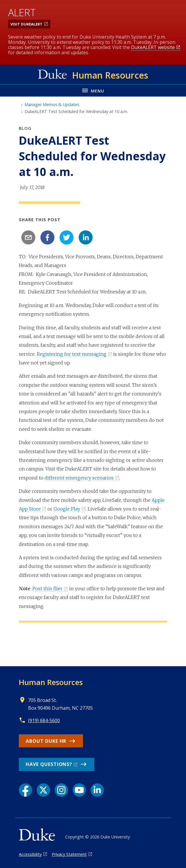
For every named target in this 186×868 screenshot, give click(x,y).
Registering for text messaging (72, 354)
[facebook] (47, 237)
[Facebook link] (25, 790)
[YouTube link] (79, 790)
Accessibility (30, 854)
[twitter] (67, 237)
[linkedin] (86, 237)
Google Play (67, 509)
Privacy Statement (69, 854)
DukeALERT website (153, 47)
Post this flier (47, 589)
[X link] (43, 790)
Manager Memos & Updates (52, 105)
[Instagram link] (61, 790)
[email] (28, 237)
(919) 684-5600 (44, 720)
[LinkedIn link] (97, 790)
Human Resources (51, 682)
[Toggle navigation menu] (93, 90)
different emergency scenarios (79, 478)
